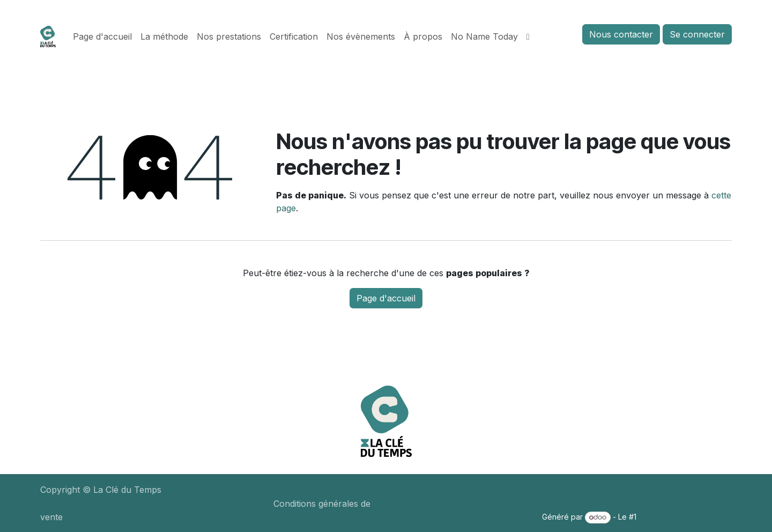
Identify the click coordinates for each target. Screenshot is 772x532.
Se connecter (697, 34)
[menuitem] (102, 36)
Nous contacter (621, 34)
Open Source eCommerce (685, 517)
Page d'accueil (386, 298)
